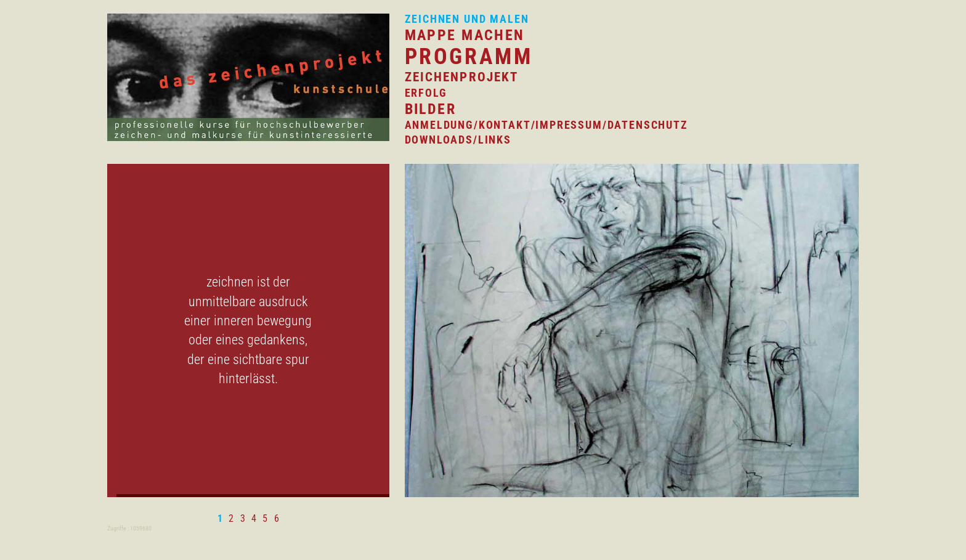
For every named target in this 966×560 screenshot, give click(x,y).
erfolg (426, 93)
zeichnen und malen (467, 19)
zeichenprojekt (462, 77)
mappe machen (465, 35)
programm (469, 57)
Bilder (431, 109)
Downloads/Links (458, 140)
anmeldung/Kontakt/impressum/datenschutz (546, 125)
